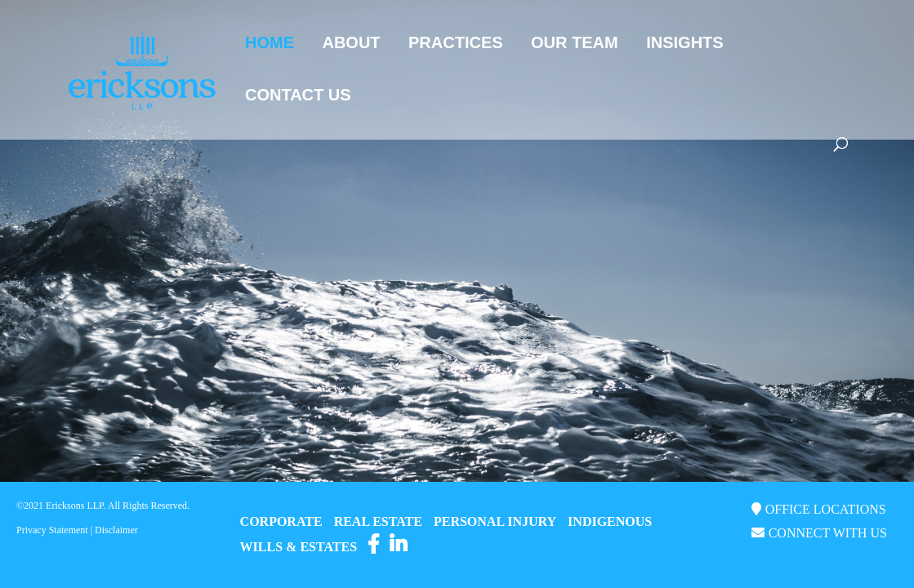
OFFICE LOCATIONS (826, 509)
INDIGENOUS (610, 521)
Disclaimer (116, 530)
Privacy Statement (52, 530)
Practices (456, 44)
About (351, 44)
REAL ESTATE (378, 521)
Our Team (575, 44)
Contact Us (298, 96)
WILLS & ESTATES (299, 547)
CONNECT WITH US (828, 533)
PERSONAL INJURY (495, 521)
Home (270, 44)
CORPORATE (281, 521)
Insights (684, 44)
